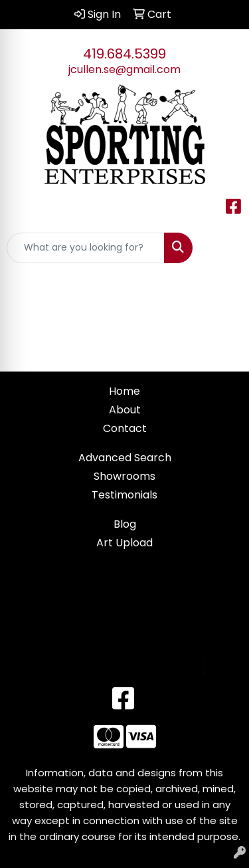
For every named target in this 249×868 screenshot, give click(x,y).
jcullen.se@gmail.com (124, 69)
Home (124, 391)
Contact (125, 428)
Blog (125, 524)
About (125, 410)
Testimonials (124, 495)
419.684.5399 (124, 54)
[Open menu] (222, 248)
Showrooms (124, 476)
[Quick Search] (86, 248)
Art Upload (124, 543)
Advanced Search (125, 458)
